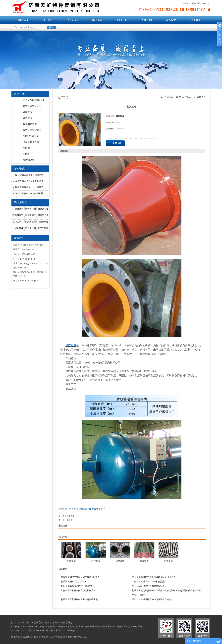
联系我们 (196, 20)
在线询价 (115, 143)
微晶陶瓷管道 (30, 124)
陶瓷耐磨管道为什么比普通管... (30, 187)
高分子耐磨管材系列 (33, 100)
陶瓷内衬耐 (30, 209)
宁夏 (44, 637)
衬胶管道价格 (85, 509)
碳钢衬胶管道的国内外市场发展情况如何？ (153, 599)
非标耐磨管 (18, 209)
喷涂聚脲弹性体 (31, 142)
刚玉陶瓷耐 (43, 228)
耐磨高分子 (43, 215)
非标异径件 (18, 228)
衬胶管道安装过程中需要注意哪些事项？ (80, 599)
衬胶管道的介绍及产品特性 (74, 582)
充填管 (26, 154)
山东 (60, 637)
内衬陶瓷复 (43, 222)
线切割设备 (29, 160)
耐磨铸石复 (43, 209)
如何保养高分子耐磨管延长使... (30, 181)
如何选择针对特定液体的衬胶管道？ (149, 586)
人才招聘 (147, 20)
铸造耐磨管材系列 (32, 130)
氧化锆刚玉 (18, 222)
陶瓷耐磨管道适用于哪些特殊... (30, 175)
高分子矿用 (30, 228)
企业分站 (187, 3)
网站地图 (196, 3)
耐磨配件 (27, 148)
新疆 (65, 637)
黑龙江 (50, 637)
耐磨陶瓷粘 (30, 222)
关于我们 (48, 20)
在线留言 (171, 20)
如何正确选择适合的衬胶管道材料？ (78, 586)
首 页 (178, 97)
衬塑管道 (27, 118)
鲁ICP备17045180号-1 (22, 630)
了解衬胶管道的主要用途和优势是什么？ (152, 582)
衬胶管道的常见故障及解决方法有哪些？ (80, 577)
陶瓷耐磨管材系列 (32, 106)
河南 (75, 637)
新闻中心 (122, 20)
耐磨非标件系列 (31, 136)
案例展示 (97, 20)
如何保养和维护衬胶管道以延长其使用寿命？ (154, 577)
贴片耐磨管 (30, 215)
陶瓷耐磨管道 (108, 626)
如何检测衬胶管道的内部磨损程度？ (78, 590)
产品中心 (73, 20)
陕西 (80, 637)
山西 (85, 637)
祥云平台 (51, 630)
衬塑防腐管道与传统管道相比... (30, 193)
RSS (203, 3)
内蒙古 (37, 637)
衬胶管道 (27, 112)
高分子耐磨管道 (93, 626)
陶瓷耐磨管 (18, 215)
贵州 (55, 637)
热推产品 (16, 637)
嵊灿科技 (71, 630)
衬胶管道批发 (99, 509)
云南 (70, 637)
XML (208, 3)
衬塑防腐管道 (121, 626)
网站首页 (24, 20)
